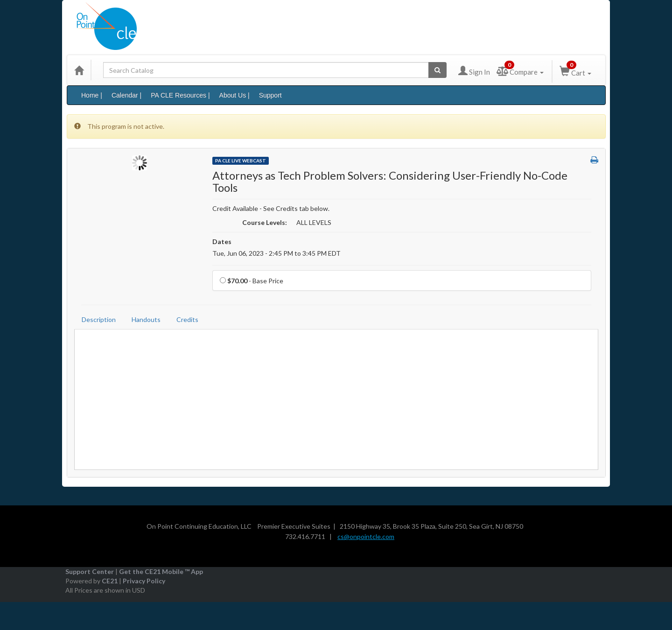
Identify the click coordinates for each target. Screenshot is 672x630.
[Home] (79, 70)
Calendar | (126, 95)
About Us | (234, 95)
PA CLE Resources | (180, 95)
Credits (187, 319)
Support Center (90, 571)
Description (99, 319)
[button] (594, 160)
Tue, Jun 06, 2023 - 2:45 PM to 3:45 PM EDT (276, 253)
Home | (92, 95)
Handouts (146, 319)
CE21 (110, 581)
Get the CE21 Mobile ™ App (161, 571)
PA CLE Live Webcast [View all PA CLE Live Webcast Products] (241, 161)
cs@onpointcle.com (366, 536)
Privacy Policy (144, 581)
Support (270, 95)
